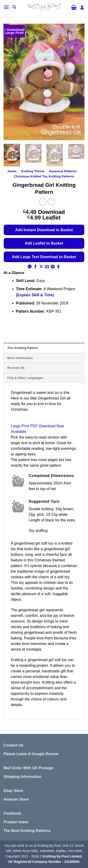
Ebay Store (13, 791)
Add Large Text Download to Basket (44, 257)
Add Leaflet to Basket (44, 243)
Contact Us (13, 745)
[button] (6, 7)
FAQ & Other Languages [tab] (25, 378)
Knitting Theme (33, 171)
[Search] (14, 7)
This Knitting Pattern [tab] (23, 348)
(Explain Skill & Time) (35, 295)
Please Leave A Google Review (31, 754)
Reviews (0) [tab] (16, 368)
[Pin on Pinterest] (53, 267)
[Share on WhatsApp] (30, 267)
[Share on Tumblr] (58, 267)
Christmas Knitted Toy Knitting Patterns (44, 176)
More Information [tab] (20, 358)
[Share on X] (41, 267)
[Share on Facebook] (35, 267)
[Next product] (43, 202)
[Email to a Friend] (47, 267)
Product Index (16, 822)
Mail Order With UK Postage (28, 768)
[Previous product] (51, 202)
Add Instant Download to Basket (44, 230)
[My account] (82, 7)
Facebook (12, 813)
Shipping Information (22, 777)
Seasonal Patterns (63, 171)
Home (12, 171)
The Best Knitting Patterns (27, 831)
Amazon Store (16, 799)
